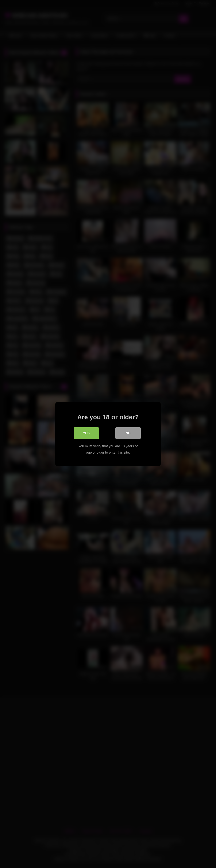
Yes (86, 433)
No (128, 433)
